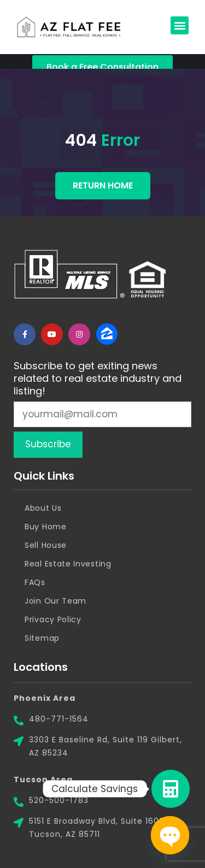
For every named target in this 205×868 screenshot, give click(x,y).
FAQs (35, 582)
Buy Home (46, 527)
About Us (43, 508)
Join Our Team (55, 601)
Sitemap (42, 638)
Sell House (46, 545)
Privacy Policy (53, 619)
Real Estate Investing (68, 564)
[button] (180, 25)
